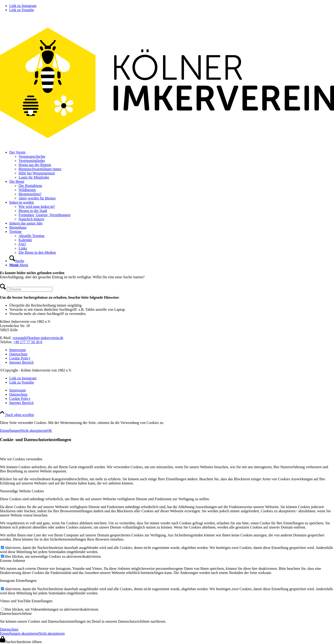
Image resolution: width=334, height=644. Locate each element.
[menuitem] (172, 165)
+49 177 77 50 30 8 (28, 342)
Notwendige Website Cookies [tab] (22, 491)
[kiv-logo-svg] (167, 144)
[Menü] (19, 265)
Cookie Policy (20, 358)
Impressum (18, 350)
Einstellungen (10, 431)
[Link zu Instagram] (23, 6)
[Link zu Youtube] (22, 10)
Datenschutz (18, 354)
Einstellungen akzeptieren (19, 633)
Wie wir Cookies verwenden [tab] (21, 459)
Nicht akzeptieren (34, 431)
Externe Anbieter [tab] (13, 561)
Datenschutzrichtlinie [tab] (16, 614)
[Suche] (17, 261)
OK (49, 431)
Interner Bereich (21, 362)
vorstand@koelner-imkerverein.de (38, 338)
